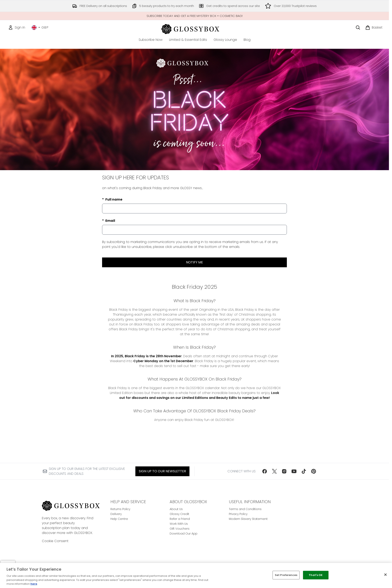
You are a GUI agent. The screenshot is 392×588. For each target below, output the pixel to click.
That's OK (316, 575)
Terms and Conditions (245, 509)
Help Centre (119, 519)
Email (110, 221)
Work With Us (179, 524)
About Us (176, 509)
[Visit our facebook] (265, 471)
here (34, 584)
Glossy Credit (179, 514)
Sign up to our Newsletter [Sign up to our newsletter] (162, 471)
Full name (114, 199)
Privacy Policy (238, 514)
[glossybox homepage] (194, 28)
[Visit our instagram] (284, 471)
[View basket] (374, 28)
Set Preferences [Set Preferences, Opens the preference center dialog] (286, 575)
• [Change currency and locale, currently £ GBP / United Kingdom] (40, 28)
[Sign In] (17, 28)
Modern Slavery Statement (248, 519)
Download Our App (184, 534)
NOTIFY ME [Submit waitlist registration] (194, 262)
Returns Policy (120, 509)
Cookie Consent (55, 541)
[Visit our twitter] (274, 471)
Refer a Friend (180, 519)
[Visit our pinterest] (314, 471)
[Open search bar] (358, 28)
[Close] (385, 575)
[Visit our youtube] (294, 471)
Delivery (116, 514)
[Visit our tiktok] (304, 471)
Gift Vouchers (180, 529)
